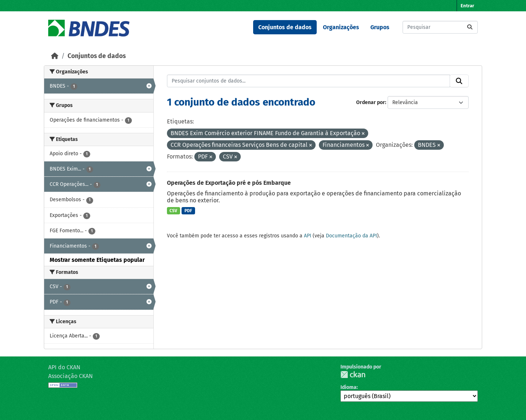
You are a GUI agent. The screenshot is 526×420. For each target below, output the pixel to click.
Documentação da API (351, 236)
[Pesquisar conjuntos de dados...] (440, 27)
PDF (188, 211)
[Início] (55, 56)
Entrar (467, 6)
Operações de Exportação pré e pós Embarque (229, 183)
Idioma (348, 387)
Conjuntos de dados (285, 27)
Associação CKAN (70, 376)
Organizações (341, 27)
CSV (173, 211)
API (308, 236)
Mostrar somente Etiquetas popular (97, 260)
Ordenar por (371, 102)
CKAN (353, 375)
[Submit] (470, 27)
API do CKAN (64, 367)
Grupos (380, 27)
